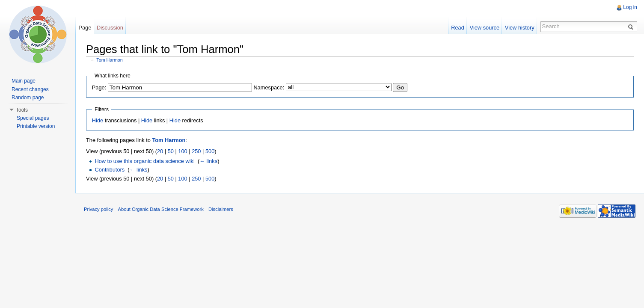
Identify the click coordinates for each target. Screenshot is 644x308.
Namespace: (269, 87)
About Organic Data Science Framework (161, 209)
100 (183, 151)
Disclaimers (221, 209)
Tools (22, 110)
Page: (99, 87)
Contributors (110, 170)
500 (210, 151)
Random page (28, 98)
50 (171, 151)
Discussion (110, 28)
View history (520, 28)
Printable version (36, 126)
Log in (630, 7)
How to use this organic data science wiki (144, 161)
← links (208, 161)
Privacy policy (98, 209)
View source (485, 28)
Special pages (33, 118)
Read (458, 28)
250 (196, 151)
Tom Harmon (110, 60)
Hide (98, 120)
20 (160, 151)
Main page (24, 81)
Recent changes (30, 89)
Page (85, 28)
